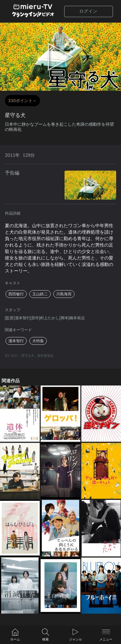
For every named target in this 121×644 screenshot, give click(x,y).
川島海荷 (64, 294)
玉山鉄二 (40, 294)
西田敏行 (16, 294)
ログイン (88, 11)
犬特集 (38, 341)
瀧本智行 (16, 341)
